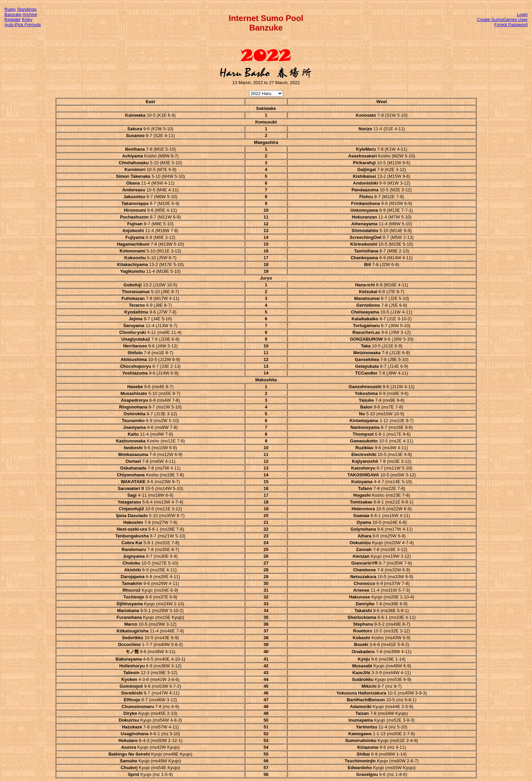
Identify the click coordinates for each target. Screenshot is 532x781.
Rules (10, 9)
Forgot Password (511, 25)
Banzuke (13, 14)
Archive (30, 14)
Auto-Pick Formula (23, 25)
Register (13, 20)
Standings (27, 9)
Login (522, 14)
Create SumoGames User (502, 20)
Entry (27, 20)
